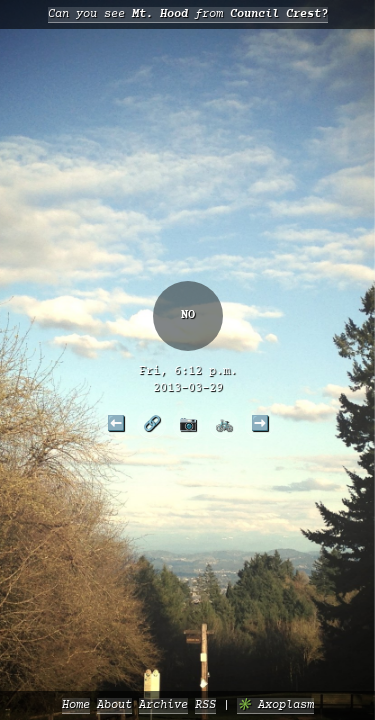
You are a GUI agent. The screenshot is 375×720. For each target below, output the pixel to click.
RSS (205, 705)
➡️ (260, 423)
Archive (163, 705)
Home (76, 705)
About (114, 705)
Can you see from (188, 14)
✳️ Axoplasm (275, 705)
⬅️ (116, 423)
